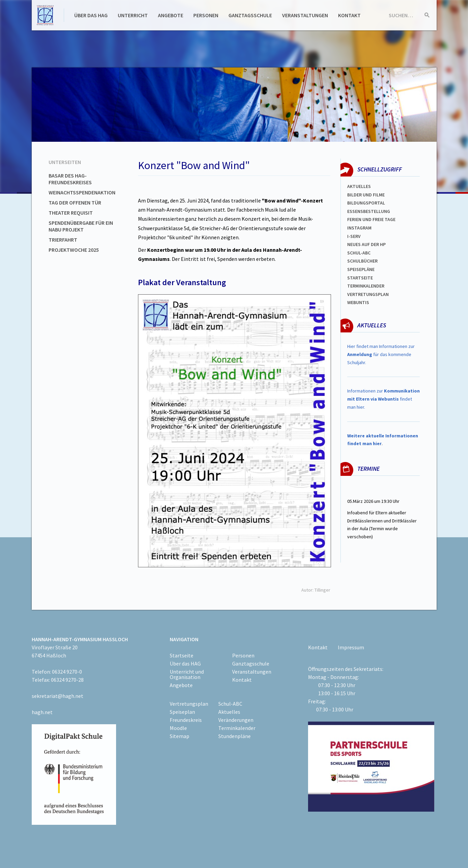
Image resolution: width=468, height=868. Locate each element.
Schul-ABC (230, 704)
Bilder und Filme (366, 195)
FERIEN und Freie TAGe (371, 219)
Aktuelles (359, 186)
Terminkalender (366, 286)
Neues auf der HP (366, 244)
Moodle (178, 728)
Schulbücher (362, 261)
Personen (206, 15)
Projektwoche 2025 (74, 250)
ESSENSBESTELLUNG (369, 211)
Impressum (351, 647)
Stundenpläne (235, 736)
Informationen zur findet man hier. (383, 399)
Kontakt (349, 15)
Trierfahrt (63, 240)
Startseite (360, 278)
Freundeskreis (186, 720)
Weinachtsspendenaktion (82, 192)
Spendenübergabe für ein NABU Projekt (81, 226)
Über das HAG (91, 15)
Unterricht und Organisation (187, 674)
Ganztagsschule (250, 15)
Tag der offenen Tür (75, 202)
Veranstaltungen (305, 15)
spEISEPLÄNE (361, 269)
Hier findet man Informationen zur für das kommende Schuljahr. (381, 354)
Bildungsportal (366, 203)
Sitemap (180, 736)
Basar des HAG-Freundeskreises (70, 179)
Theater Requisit (71, 213)
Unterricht (133, 15)
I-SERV (354, 236)
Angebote (171, 15)
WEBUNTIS (358, 302)
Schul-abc (359, 253)
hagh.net (42, 712)
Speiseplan (182, 712)
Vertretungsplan (368, 294)
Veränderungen (236, 720)
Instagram (359, 228)
